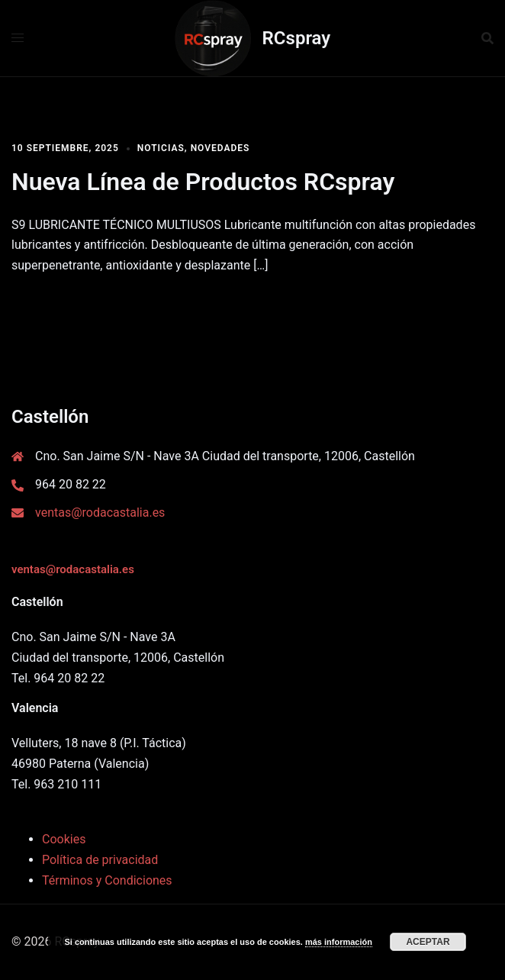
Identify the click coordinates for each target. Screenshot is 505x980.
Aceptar (428, 942)
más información (339, 942)
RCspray (297, 38)
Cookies (64, 839)
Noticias (161, 148)
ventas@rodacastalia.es (100, 513)
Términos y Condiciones (107, 880)
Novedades (220, 148)
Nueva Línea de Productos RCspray (203, 182)
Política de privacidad (100, 860)
